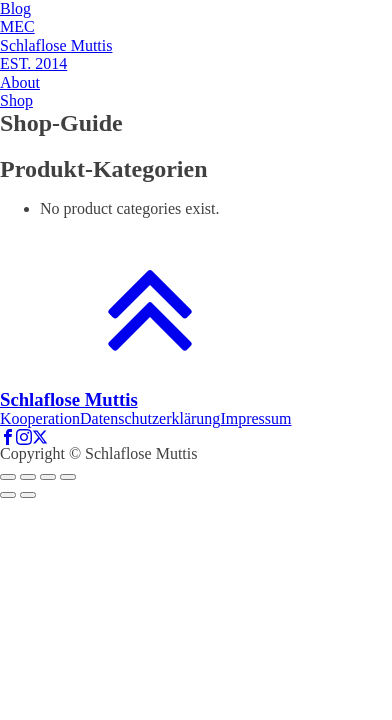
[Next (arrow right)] (28, 495)
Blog (15, 8)
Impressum (255, 418)
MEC (17, 26)
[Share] (28, 477)
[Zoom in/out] (68, 477)
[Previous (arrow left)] (8, 495)
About (20, 82)
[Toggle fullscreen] (48, 477)
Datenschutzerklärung (150, 418)
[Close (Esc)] (8, 477)
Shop (16, 100)
